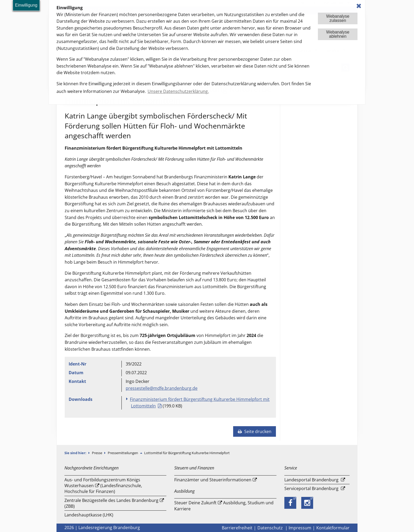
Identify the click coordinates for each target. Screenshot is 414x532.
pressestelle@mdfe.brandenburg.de (162, 388)
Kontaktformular (333, 528)
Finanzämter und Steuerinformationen (213, 480)
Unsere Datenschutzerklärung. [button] (178, 91)
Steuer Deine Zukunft (195, 503)
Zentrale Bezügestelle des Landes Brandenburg (111, 500)
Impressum (300, 528)
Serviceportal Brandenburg (311, 488)
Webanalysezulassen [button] (338, 18)
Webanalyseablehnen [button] (338, 34)
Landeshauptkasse (83, 515)
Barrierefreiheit (237, 528)
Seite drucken (255, 431)
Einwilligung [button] (26, 5)
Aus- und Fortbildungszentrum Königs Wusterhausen (102, 483)
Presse (97, 453)
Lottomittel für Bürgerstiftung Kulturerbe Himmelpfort (187, 453)
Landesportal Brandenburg (311, 480)
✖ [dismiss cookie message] (359, 6)
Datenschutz (271, 528)
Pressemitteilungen (123, 453)
